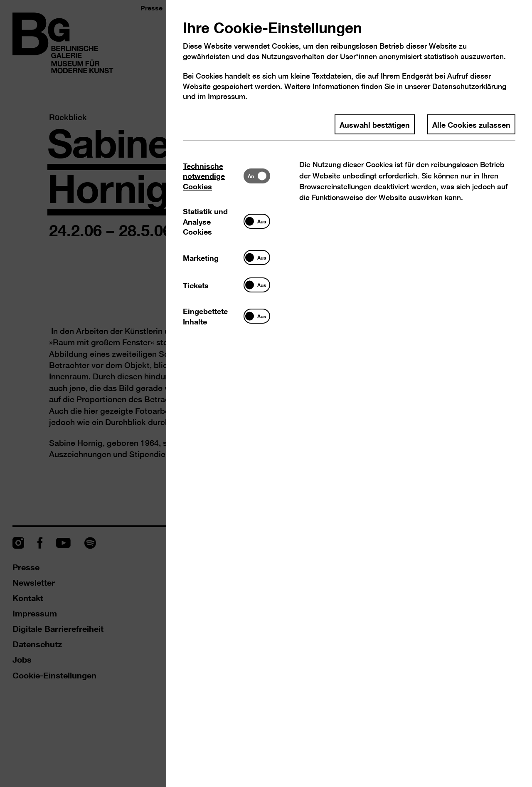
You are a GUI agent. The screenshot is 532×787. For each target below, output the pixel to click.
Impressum (227, 96)
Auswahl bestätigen (375, 124)
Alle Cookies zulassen (471, 124)
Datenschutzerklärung (469, 86)
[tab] (213, 176)
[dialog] (266, 393)
